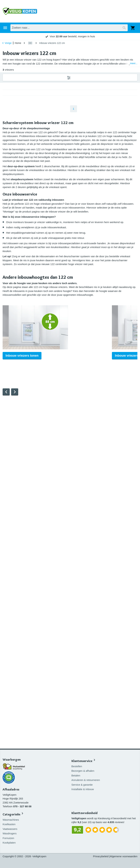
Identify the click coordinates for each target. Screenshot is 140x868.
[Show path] (30, 43)
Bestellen (78, 765)
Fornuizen (8, 838)
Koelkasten (9, 824)
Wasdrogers (10, 833)
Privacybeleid (101, 856)
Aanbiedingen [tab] (87, 28)
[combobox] (73, 11)
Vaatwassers (10, 829)
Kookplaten (9, 843)
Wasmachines (11, 820)
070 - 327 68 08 (22, 806)
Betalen (77, 774)
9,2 (106, 36)
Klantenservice (83, 760)
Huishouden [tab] (18, 28)
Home (18, 43)
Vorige (6, 43)
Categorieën (11, 814)
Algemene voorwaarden (124, 856)
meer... (134, 63)
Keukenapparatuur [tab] (39, 28)
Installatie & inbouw (83, 788)
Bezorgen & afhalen (84, 769)
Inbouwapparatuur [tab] (65, 28)
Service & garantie (83, 783)
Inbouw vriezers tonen (22, 364)
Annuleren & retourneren (86, 779)
